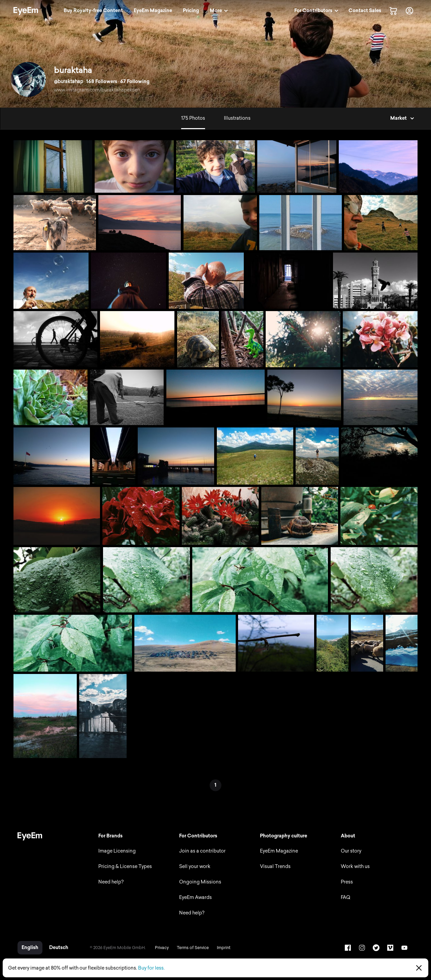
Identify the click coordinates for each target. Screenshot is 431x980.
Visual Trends (275, 866)
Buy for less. (151, 968)
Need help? (111, 882)
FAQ (345, 897)
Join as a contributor (202, 851)
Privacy (162, 948)
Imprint (224, 948)
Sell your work (195, 866)
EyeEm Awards (195, 897)
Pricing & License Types (125, 866)
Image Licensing (117, 851)
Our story (351, 851)
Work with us (355, 866)
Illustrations (237, 118)
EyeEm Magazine (279, 851)
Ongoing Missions (200, 882)
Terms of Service (193, 948)
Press (347, 882)
